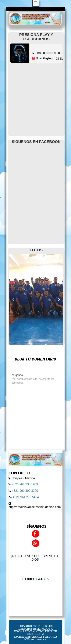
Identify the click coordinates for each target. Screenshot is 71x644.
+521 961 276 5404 (26, 497)
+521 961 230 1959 (25, 484)
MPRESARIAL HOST (39, 640)
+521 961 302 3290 (25, 491)
